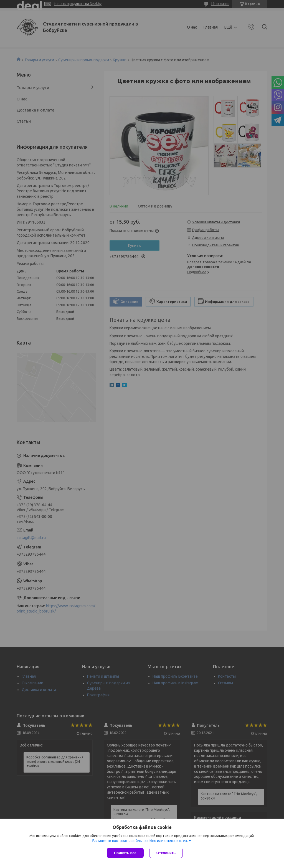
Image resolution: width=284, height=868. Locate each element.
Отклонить (166, 853)
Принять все (125, 853)
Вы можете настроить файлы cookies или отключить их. (140, 841)
